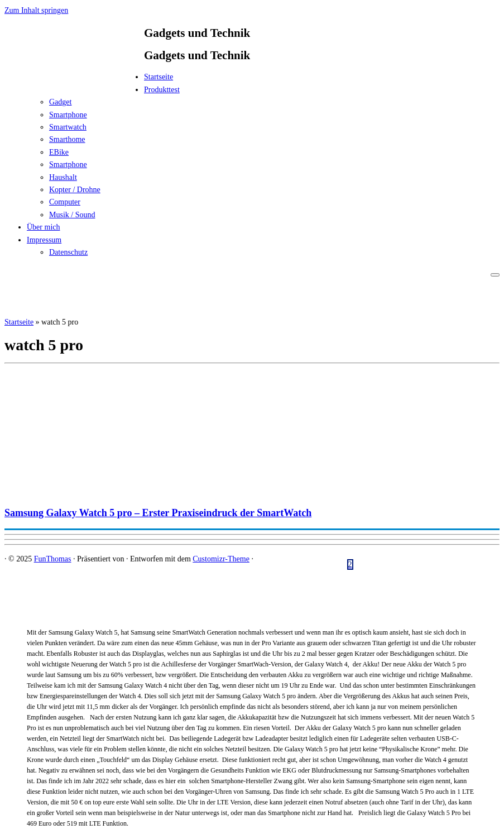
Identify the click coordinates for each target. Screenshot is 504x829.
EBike (59, 152)
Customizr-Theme (221, 559)
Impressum (44, 240)
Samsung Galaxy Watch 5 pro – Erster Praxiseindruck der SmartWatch (158, 513)
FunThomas (53, 559)
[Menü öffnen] (495, 275)
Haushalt (63, 177)
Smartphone (68, 115)
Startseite (159, 77)
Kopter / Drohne (75, 190)
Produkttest (162, 90)
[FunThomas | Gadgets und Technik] (74, 80)
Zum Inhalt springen (36, 10)
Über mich (43, 227)
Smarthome (67, 139)
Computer (65, 202)
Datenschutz (68, 252)
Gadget (60, 102)
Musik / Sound (72, 215)
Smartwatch (68, 127)
